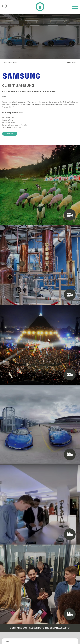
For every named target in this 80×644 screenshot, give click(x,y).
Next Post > (72, 63)
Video (4, 97)
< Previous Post (10, 63)
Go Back (10, 134)
